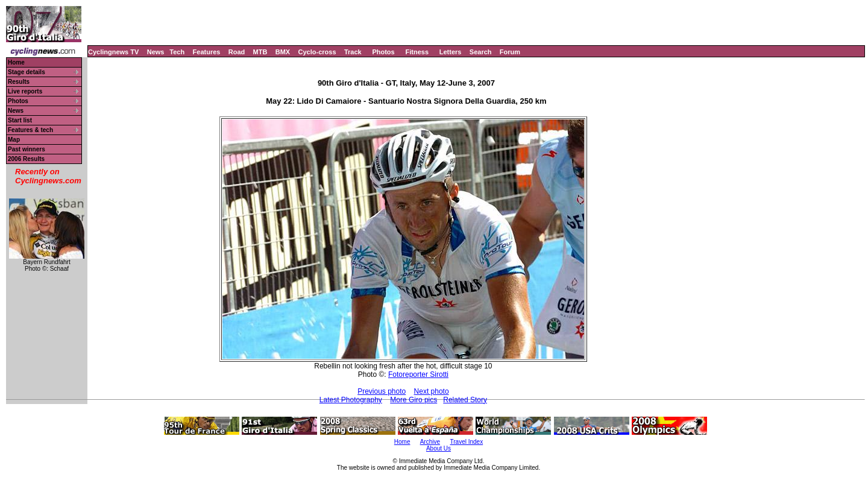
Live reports (25, 91)
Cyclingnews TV (113, 52)
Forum (510, 52)
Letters (451, 52)
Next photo (432, 391)
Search (481, 52)
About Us (439, 448)
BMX (283, 52)
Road (237, 52)
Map (14, 140)
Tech (177, 52)
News (156, 52)
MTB (260, 52)
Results (19, 82)
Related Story (465, 400)
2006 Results (26, 159)
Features (207, 52)
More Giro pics (414, 400)
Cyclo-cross (317, 52)
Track (353, 52)
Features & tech (30, 130)
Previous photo (382, 391)
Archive (430, 442)
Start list (20, 120)
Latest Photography (351, 400)
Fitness (417, 52)
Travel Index (467, 442)
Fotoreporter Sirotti (418, 374)
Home (16, 62)
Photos (383, 52)
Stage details (27, 72)
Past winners (27, 149)
